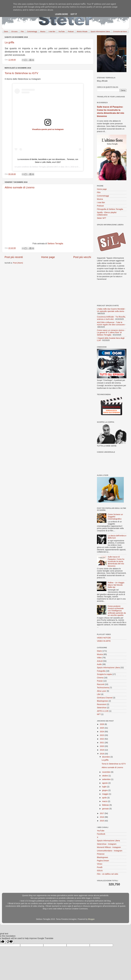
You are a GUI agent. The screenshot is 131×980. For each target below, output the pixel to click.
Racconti (101, 684)
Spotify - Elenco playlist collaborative (107, 214)
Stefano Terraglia (39, 167)
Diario (6, 32)
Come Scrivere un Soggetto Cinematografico (115, 517)
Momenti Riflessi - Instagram (109, 847)
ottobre (105, 776)
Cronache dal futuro (120, 32)
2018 (102, 754)
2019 (102, 750)
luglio (105, 787)
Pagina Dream (103, 861)
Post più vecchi (82, 257)
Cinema (100, 678)
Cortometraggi (32, 32)
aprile (105, 798)
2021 (102, 743)
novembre (107, 772)
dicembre (106, 757)
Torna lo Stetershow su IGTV (21, 73)
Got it (74, 14)
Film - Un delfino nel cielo (108, 874)
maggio (106, 794)
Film (22, 32)
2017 (102, 813)
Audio (99, 664)
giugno (105, 790)
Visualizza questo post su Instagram (48, 129)
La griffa (9, 42)
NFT (99, 714)
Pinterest (101, 854)
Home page (48, 257)
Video (99, 658)
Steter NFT (102, 218)
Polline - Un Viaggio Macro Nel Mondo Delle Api (116, 585)
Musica (43, 32)
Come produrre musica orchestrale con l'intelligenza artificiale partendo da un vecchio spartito (117, 611)
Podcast (71, 32)
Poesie (100, 681)
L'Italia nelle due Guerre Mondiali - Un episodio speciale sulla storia (111, 310)
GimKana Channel (105, 698)
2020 (102, 746)
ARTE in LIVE (103, 711)
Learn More (61, 14)
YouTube (62, 32)
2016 (102, 817)
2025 (102, 728)
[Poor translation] (10, 942)
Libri (99, 694)
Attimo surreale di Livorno (20, 187)
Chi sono (14, 32)
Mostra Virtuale (82, 32)
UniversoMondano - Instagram (110, 851)
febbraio (106, 805)
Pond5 (100, 867)
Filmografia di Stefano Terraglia (110, 209)
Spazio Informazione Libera (100, 32)
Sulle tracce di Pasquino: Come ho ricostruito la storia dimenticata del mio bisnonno (116, 561)
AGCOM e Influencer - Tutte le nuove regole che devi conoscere (111, 324)
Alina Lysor (102, 691)
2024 (102, 732)
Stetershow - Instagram (107, 844)
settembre (107, 779)
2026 (102, 724)
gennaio (106, 809)
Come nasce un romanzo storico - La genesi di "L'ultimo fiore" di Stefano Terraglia (111, 333)
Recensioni (102, 704)
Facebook (101, 834)
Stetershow (102, 708)
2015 (102, 821)
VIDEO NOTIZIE (104, 638)
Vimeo (100, 864)
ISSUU (100, 871)
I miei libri (52, 32)
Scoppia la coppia (104, 674)
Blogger (91, 919)
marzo (105, 801)
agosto (105, 783)
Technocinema (103, 688)
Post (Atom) (18, 263)
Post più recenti (14, 257)
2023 (102, 735)
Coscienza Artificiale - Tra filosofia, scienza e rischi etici (111, 318)
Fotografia (101, 671)
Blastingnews (103, 701)
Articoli (100, 661)
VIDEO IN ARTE (104, 641)
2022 (102, 739)
